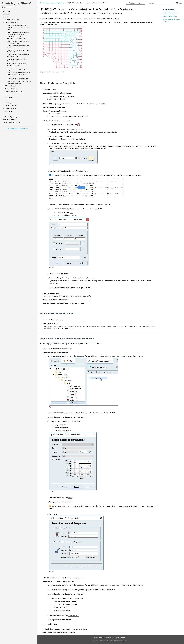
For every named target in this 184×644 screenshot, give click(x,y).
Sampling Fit (9, 103)
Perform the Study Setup (171, 13)
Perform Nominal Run (170, 16)
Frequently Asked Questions (12, 122)
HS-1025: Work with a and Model (18, 42)
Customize (10, 117)
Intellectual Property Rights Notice (103, 641)
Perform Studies (8, 111)
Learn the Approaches (10, 114)
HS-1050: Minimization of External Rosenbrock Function (17, 64)
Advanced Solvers (10, 86)
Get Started (7, 14)
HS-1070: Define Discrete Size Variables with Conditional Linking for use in (19, 74)
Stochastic (8, 100)
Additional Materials (11, 105)
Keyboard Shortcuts (9, 119)
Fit (6, 94)
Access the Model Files (12, 20)
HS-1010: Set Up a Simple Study (16, 25)
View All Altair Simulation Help (19, 128)
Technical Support (121, 641)
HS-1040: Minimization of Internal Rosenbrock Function (17, 60)
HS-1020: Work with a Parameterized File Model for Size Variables (18, 33)
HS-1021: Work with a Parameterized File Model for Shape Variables (18, 38)
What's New (7, 11)
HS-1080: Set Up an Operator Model (18, 79)
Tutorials (6, 17)
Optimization (9, 97)
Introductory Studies (11, 22)
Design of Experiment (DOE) (14, 92)
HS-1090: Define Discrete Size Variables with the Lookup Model (19, 82)
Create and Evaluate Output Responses (172, 20)
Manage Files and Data (10, 108)
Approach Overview (11, 89)
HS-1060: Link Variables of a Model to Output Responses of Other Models (18, 69)
